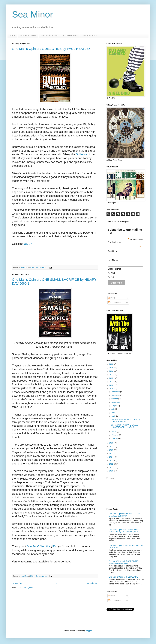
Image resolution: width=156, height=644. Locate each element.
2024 (112, 371)
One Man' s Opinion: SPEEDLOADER (124, 577)
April (113, 416)
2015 (112, 453)
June (114, 413)
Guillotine (82, 154)
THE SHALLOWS (28, 35)
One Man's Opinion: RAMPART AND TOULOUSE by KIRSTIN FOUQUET (123, 531)
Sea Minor (32, 14)
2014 (112, 457)
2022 (112, 378)
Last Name (113, 260)
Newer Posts (18, 583)
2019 (112, 389)
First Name (113, 251)
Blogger (89, 631)
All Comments (115, 303)
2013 (112, 460)
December (116, 392)
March (114, 432)
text (113, 277)
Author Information (49, 35)
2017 (112, 446)
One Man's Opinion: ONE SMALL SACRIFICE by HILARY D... (124, 426)
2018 (112, 443)
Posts (112, 298)
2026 (112, 364)
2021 (112, 382)
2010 (112, 471)
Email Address (124, 242)
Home (12, 35)
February (115, 435)
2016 (112, 450)
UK (30, 244)
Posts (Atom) (28, 588)
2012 (112, 464)
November (116, 395)
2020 (112, 385)
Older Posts (92, 583)
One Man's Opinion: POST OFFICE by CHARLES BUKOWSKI (124, 515)
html (113, 273)
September (116, 402)
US (26, 244)
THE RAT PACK (90, 35)
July (113, 409)
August (115, 406)
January (115, 439)
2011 (112, 467)
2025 (112, 368)
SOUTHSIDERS (70, 35)
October (115, 399)
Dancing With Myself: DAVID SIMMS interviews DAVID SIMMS (123, 562)
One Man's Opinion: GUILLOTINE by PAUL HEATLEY (51, 49)
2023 (112, 375)
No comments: (42, 267)
